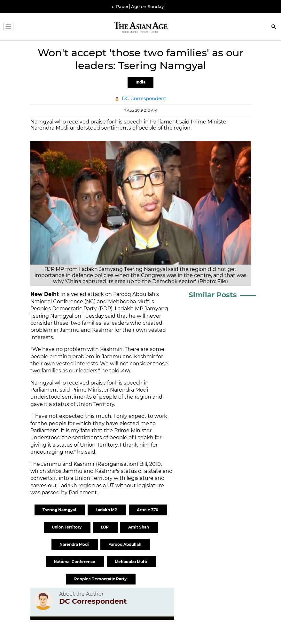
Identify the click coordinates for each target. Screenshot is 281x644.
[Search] (274, 27)
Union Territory (67, 527)
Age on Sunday (147, 7)
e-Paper (120, 7)
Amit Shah (139, 527)
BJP (105, 527)
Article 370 (148, 510)
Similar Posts (213, 295)
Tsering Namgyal (60, 510)
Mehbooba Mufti (132, 562)
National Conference (75, 562)
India (140, 82)
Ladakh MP (107, 510)
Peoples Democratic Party (101, 579)
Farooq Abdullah (125, 544)
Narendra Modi (75, 544)
